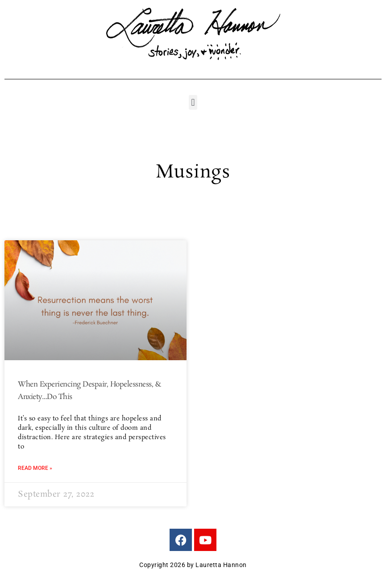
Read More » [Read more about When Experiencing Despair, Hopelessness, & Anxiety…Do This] (35, 468)
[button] (193, 102)
